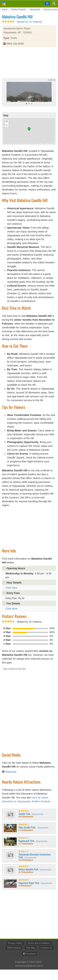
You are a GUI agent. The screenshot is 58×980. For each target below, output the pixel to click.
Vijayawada (35, 9)
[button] (29, 129)
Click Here (11, 588)
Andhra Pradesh (19, 9)
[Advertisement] (29, 63)
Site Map (31, 948)
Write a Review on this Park (14, 669)
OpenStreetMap (51, 143)
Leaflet (43, 143)
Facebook (31, 954)
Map (6, 115)
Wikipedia (11, 772)
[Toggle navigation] (47, 3)
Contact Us (46, 948)
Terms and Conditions (39, 943)
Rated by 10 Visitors (29, 22)
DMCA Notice (14, 948)
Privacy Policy (15, 943)
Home (5, 9)
